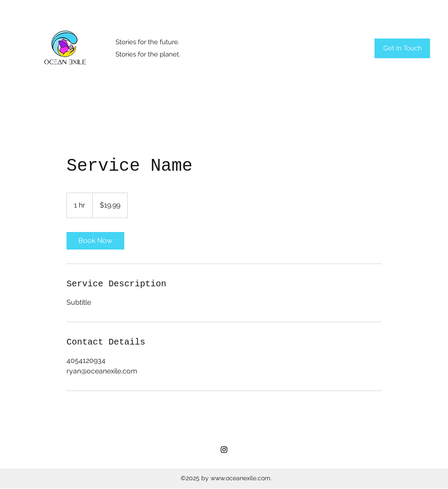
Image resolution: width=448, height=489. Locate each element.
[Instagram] (224, 450)
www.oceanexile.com (240, 478)
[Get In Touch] (402, 48)
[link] (95, 241)
